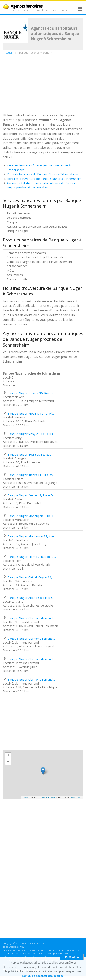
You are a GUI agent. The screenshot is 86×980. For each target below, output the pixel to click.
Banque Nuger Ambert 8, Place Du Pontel (32, 495)
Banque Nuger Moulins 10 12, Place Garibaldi (32, 413)
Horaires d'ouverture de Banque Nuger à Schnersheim (44, 179)
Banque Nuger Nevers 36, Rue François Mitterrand (32, 393)
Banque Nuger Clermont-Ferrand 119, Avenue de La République (32, 679)
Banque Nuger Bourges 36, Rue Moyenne (32, 454)
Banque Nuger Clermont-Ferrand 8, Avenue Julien (32, 659)
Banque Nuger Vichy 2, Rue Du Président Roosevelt (32, 434)
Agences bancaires (26, 6)
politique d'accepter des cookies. (43, 976)
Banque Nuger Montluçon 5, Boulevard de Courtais (32, 516)
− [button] (8, 762)
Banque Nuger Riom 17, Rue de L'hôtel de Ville (32, 557)
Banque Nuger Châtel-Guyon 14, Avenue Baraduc (32, 577)
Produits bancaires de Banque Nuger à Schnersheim (42, 174)
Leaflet (25, 798)
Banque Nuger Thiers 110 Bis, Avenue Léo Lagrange (32, 475)
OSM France (76, 798)
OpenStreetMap (49, 798)
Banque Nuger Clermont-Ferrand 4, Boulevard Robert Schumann (32, 618)
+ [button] (8, 756)
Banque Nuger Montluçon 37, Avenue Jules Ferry (32, 536)
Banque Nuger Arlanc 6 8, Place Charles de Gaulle (32, 598)
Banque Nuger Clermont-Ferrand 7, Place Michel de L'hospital (32, 639)
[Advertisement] (32, 85)
